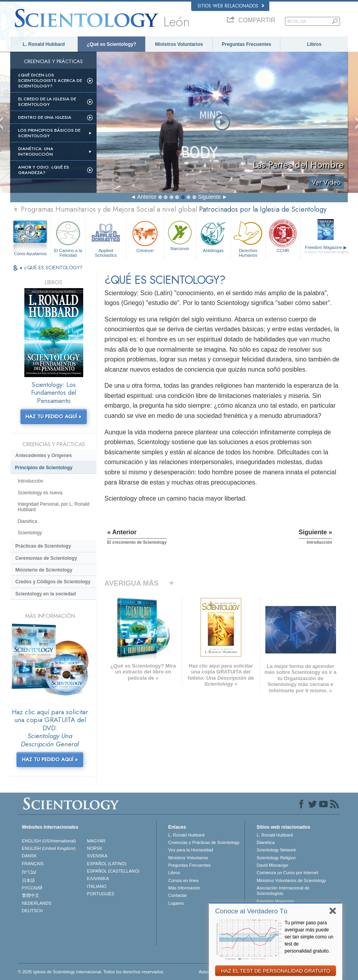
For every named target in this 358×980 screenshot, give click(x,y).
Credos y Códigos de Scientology (53, 582)
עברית (29, 872)
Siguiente (209, 197)
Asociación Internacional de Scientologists (283, 891)
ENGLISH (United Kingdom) (49, 848)
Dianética (27, 521)
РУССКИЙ (32, 888)
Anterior (147, 197)
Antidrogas (213, 236)
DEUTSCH (32, 911)
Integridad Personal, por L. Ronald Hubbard (54, 507)
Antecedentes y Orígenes (44, 456)
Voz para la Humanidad (191, 850)
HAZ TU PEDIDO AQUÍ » (53, 416)
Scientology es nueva (40, 493)
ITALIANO (97, 886)
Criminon (145, 236)
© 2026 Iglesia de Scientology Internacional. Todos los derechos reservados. (91, 972)
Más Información (184, 888)
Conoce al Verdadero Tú (251, 911)
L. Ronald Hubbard (44, 44)
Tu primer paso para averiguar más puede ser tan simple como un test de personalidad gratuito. (309, 937)
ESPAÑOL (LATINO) (107, 864)
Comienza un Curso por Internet (288, 873)
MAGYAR (96, 841)
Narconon (180, 235)
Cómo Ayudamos (30, 254)
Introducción (30, 481)
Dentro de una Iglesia (45, 117)
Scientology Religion (276, 858)
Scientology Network (276, 850)
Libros (314, 44)
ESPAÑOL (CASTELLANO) (113, 871)
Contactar (178, 895)
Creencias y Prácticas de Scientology (204, 842)
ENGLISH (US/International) (49, 841)
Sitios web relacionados (231, 6)
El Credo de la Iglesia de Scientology (47, 102)
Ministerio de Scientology (44, 570)
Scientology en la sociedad (46, 594)
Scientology (30, 533)
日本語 (28, 880)
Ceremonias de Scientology (46, 558)
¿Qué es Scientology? (111, 44)
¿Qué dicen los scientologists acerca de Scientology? (50, 80)
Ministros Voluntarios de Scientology (291, 880)
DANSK (29, 856)
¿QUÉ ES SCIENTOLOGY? (53, 268)
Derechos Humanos (248, 238)
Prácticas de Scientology (43, 546)
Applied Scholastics (106, 238)
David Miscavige (272, 865)
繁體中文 (31, 895)
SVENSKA (97, 856)
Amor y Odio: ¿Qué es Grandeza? (44, 170)
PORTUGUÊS (101, 894)
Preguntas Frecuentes (247, 44)
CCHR (283, 236)
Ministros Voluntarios (179, 44)
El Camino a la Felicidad (68, 238)
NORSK (95, 848)
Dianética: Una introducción (36, 151)
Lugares (176, 903)
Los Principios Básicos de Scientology (49, 133)
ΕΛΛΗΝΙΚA (98, 878)
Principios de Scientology (44, 468)
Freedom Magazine (327, 250)
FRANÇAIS (33, 864)
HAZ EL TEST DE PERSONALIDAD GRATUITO (276, 971)
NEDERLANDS (37, 903)
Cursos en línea (184, 880)
